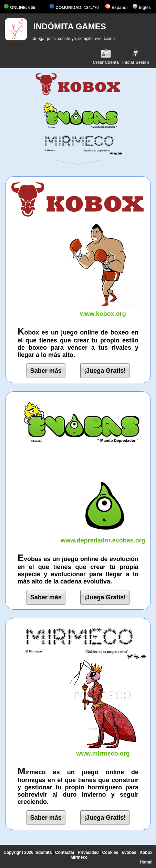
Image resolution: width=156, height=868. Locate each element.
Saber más (46, 371)
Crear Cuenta (106, 56)
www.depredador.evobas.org (103, 537)
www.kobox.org (103, 310)
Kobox (146, 852)
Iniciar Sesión (136, 56)
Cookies (110, 852)
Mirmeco (79, 857)
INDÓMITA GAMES (70, 26)
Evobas (129, 852)
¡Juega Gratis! (105, 371)
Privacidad (88, 852)
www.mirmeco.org (103, 750)
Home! (146, 862)
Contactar (65, 852)
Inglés (142, 8)
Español (116, 8)
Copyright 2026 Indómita (28, 852)
